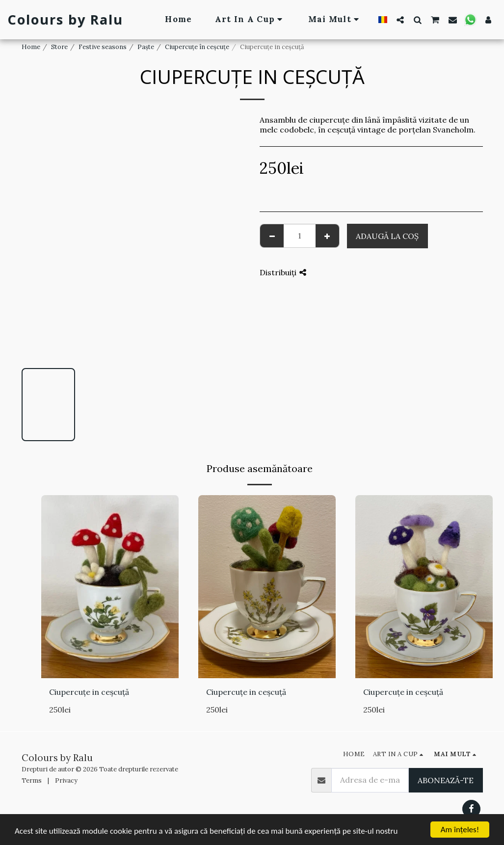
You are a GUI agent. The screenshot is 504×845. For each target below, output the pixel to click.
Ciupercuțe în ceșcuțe (197, 47)
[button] (400, 20)
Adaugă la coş (387, 236)
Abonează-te (446, 780)
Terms (32, 780)
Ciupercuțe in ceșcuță (89, 692)
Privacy (66, 780)
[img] (110, 587)
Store (59, 47)
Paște (146, 47)
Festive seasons (103, 47)
